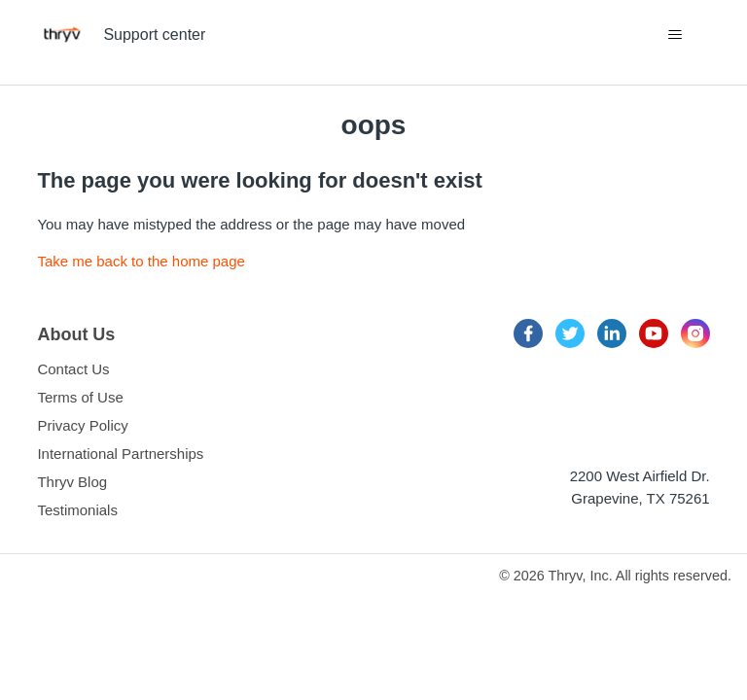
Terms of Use (80, 397)
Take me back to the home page (141, 261)
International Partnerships (120, 454)
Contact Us (73, 369)
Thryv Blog (72, 482)
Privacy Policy (82, 425)
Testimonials (77, 510)
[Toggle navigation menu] (676, 35)
